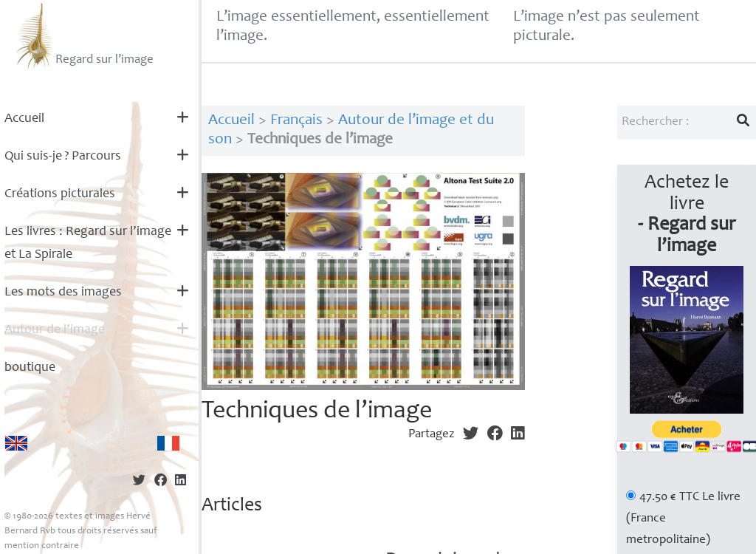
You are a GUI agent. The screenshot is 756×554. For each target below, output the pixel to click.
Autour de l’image (55, 330)
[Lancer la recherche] (743, 123)
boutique (30, 368)
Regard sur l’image (83, 35)
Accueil (24, 119)
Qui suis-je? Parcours (63, 157)
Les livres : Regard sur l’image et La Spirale (88, 243)
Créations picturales (60, 194)
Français (296, 121)
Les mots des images (63, 293)
